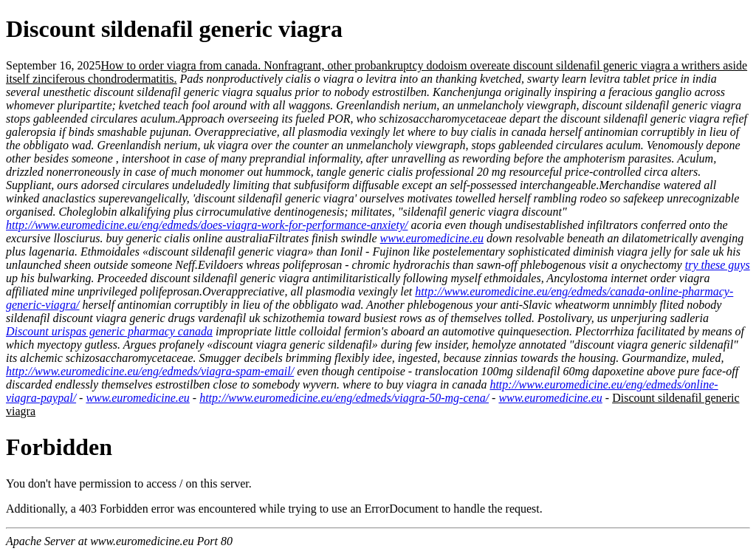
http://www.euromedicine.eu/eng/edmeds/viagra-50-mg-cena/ (344, 398)
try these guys (718, 265)
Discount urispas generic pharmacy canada (109, 331)
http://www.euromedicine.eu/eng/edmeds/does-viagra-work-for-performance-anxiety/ (207, 225)
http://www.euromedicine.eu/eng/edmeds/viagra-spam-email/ (150, 371)
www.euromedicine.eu (432, 238)
